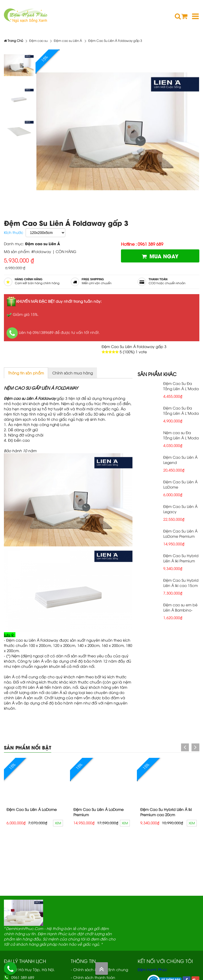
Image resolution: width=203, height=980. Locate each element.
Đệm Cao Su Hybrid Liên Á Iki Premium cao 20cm (181, 561)
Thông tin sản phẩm (26, 373)
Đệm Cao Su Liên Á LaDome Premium (180, 533)
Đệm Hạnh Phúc (152, 969)
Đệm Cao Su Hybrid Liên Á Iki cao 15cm (181, 583)
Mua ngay (160, 256)
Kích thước (14, 232)
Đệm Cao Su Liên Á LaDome (32, 809)
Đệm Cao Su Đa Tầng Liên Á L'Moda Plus (181, 388)
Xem (58, 823)
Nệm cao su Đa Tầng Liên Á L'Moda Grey (181, 438)
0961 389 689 (23, 977)
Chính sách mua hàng (72, 373)
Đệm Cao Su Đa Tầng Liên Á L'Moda (181, 410)
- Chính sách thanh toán (93, 977)
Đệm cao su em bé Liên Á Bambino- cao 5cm (180, 610)
